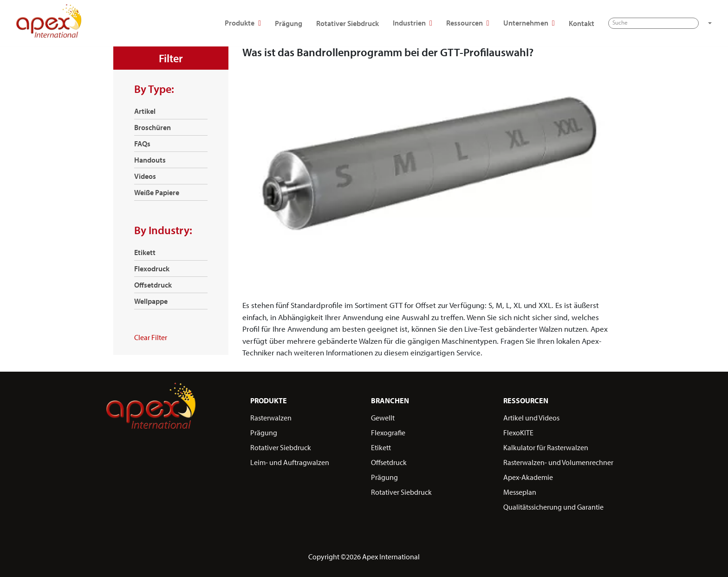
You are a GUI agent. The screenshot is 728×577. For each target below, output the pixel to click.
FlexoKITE (518, 433)
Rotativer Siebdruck (314, 23)
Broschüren (153, 127)
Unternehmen (496, 23)
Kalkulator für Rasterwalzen (546, 447)
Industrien (379, 23)
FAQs (142, 144)
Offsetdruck (153, 285)
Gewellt (383, 418)
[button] (675, 23)
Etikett (145, 252)
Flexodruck (152, 269)
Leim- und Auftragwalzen (290, 462)
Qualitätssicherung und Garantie (553, 507)
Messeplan (520, 492)
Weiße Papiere (157, 192)
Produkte (209, 23)
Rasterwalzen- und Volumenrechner (558, 462)
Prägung (255, 23)
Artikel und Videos (531, 418)
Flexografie (388, 433)
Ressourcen (434, 23)
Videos (145, 176)
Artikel (145, 111)
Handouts (150, 160)
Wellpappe (151, 301)
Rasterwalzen (271, 418)
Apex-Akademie (528, 477)
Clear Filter (151, 337)
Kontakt (548, 23)
